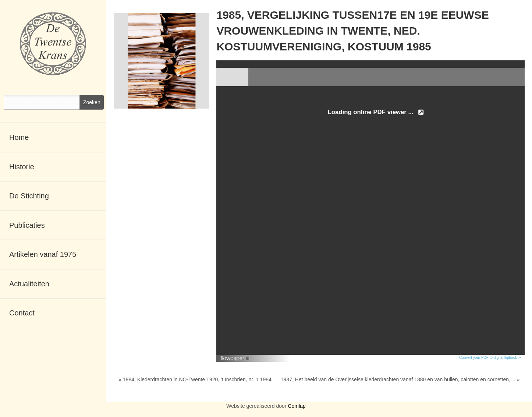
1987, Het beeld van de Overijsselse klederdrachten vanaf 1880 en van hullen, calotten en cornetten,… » (400, 379)
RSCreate (266, 415)
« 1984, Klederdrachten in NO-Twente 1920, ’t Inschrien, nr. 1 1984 (195, 379)
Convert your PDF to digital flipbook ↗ (490, 358)
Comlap (297, 406)
